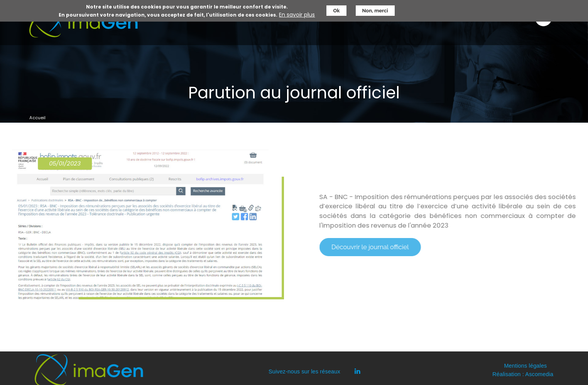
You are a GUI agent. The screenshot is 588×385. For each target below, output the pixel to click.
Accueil (37, 118)
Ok (336, 9)
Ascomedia (539, 374)
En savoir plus (297, 14)
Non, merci (375, 9)
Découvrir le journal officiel (377, 247)
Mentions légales (525, 366)
